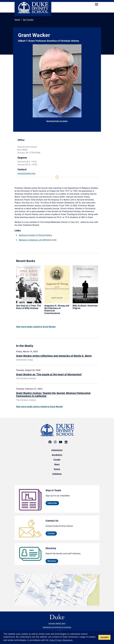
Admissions (57, 450)
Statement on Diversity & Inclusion (57, 627)
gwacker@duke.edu (27, 173)
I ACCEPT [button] (104, 637)
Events (57, 469)
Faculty (57, 460)
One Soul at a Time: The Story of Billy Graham (29, 307)
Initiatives (57, 474)
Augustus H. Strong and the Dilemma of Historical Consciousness (57, 309)
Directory (53, 561)
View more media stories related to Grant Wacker (40, 407)
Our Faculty (28, 20)
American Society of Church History (35, 235)
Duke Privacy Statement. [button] (61, 640)
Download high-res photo (57, 121)
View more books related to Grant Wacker (36, 327)
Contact (52, 533)
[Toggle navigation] (97, 4)
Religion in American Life (31, 240)
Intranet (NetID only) (57, 623)
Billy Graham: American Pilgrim (85, 307)
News (57, 464)
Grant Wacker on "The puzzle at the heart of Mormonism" (49, 374)
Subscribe (53, 503)
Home (17, 20)
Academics (57, 455)
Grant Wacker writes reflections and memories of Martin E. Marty (54, 356)
